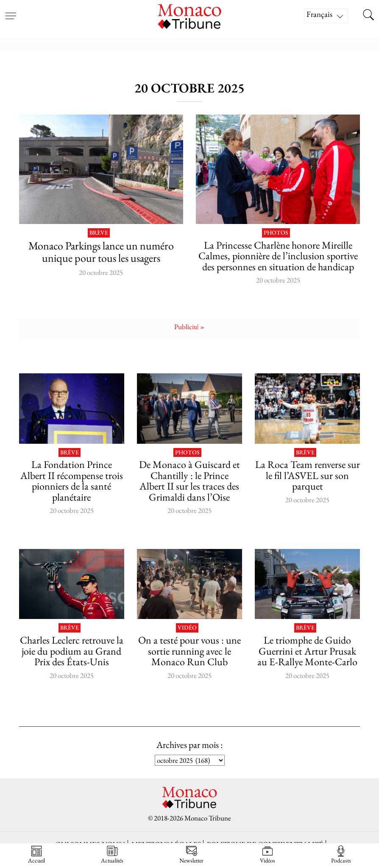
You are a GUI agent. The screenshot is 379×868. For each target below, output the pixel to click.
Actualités (112, 855)
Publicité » (189, 327)
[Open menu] (11, 11)
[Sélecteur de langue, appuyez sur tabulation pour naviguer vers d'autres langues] (326, 16)
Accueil (36, 855)
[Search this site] (368, 16)
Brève (99, 233)
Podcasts (341, 855)
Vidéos (268, 855)
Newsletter (191, 855)
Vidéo (187, 628)
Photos (276, 233)
